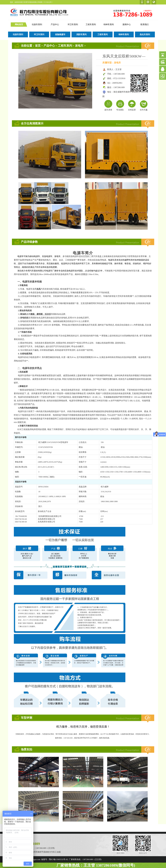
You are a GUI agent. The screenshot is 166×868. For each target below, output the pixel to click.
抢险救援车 (60, 34)
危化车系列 (145, 34)
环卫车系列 (73, 24)
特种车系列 (109, 24)
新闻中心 (127, 24)
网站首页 (19, 24)
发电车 (79, 46)
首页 (38, 46)
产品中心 (55, 24)
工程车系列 (91, 24)
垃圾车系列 (37, 24)
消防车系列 (81, 34)
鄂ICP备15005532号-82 (58, 859)
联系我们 (145, 24)
